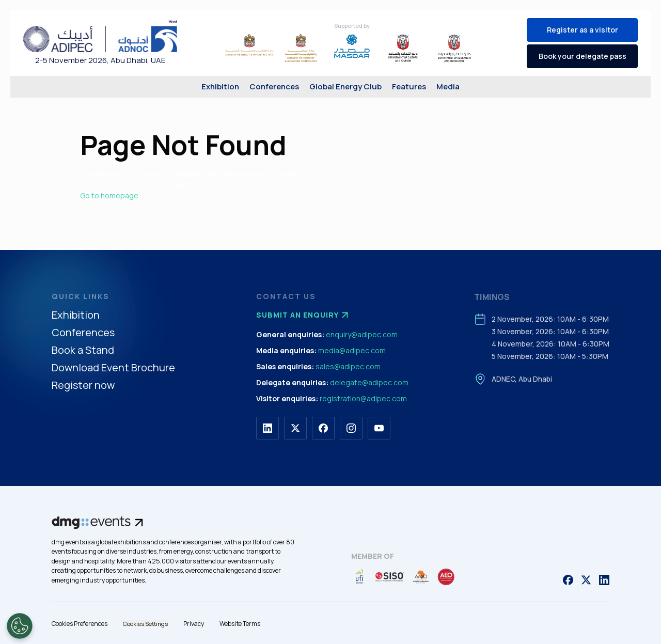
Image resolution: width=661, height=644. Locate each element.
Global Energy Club (345, 87)
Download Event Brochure (113, 368)
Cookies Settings (145, 624)
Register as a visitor (583, 30)
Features (409, 87)
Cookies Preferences (80, 624)
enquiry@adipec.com (362, 334)
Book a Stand (83, 350)
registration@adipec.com (363, 398)
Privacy (194, 624)
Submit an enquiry (304, 315)
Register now (83, 386)
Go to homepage (109, 195)
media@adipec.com (352, 350)
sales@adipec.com (348, 366)
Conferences (274, 87)
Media (448, 87)
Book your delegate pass (583, 56)
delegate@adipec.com (369, 382)
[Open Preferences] (20, 626)
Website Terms (240, 624)
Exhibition (220, 87)
